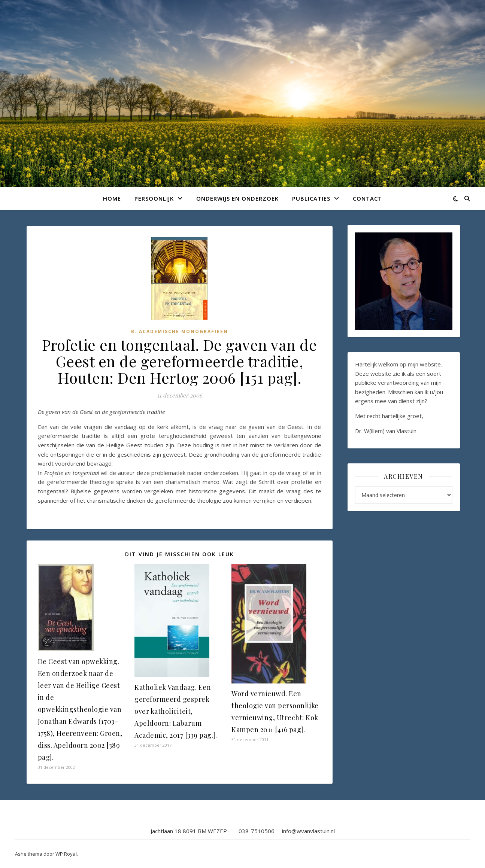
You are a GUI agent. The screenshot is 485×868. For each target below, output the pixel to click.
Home (112, 198)
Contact (367, 198)
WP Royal (66, 854)
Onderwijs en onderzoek (237, 198)
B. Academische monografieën (180, 331)
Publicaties (311, 198)
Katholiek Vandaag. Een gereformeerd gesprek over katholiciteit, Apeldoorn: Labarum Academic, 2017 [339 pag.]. (176, 711)
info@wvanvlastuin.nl (308, 831)
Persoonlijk (154, 198)
